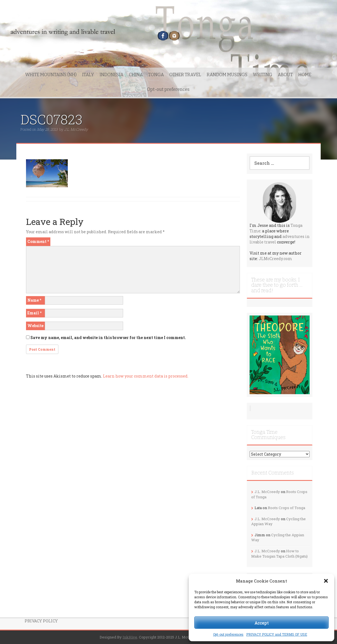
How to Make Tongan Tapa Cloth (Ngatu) (279, 554)
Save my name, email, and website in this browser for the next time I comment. (108, 338)
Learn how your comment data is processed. (146, 376)
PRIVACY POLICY (41, 621)
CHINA (136, 75)
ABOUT (285, 75)
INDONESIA (112, 75)
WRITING (263, 75)
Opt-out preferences (228, 634)
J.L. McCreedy (76, 129)
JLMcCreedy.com (275, 259)
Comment (38, 241)
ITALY (88, 75)
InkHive (130, 637)
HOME (305, 75)
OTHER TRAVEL (185, 75)
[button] (326, 581)
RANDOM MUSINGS (227, 75)
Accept (262, 623)
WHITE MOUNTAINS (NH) (51, 75)
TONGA (156, 75)
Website (35, 326)
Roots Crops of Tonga (287, 508)
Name (34, 300)
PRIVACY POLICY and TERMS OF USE (277, 634)
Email (34, 313)
